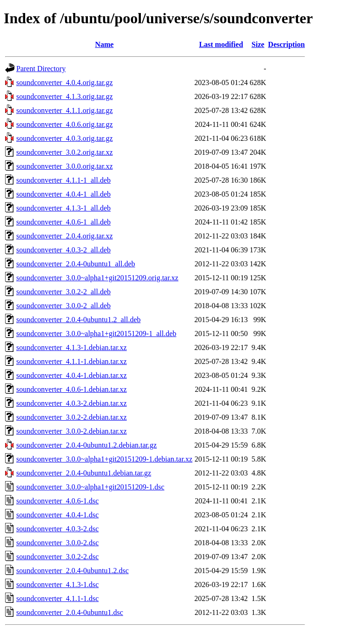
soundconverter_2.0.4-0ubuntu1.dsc (70, 612)
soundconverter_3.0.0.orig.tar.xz (65, 166)
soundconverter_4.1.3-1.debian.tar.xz (72, 347)
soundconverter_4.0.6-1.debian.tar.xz (72, 389)
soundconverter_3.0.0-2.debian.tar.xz (72, 431)
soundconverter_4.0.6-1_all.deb (63, 222)
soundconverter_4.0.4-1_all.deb (63, 194)
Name (104, 44)
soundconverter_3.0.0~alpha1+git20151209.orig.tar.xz (97, 278)
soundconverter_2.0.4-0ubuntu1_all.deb (76, 264)
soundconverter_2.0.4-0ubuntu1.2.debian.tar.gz (86, 445)
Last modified (221, 44)
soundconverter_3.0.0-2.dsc (57, 543)
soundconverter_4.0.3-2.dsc (57, 529)
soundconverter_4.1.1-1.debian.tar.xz (72, 361)
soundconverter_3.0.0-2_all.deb (63, 306)
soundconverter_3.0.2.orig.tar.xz (65, 152)
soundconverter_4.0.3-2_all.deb (63, 250)
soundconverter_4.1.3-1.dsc (57, 584)
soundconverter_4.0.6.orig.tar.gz (65, 124)
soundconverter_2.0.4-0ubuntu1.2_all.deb (79, 320)
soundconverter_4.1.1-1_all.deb (63, 180)
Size (258, 44)
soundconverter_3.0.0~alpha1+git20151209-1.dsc (90, 487)
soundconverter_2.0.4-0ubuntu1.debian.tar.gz (84, 473)
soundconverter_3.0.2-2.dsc (57, 557)
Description (287, 44)
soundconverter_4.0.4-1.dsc (57, 515)
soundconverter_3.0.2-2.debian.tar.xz (72, 417)
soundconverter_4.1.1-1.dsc (57, 598)
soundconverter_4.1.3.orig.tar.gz (65, 96)
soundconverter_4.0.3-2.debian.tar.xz (72, 403)
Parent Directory (41, 69)
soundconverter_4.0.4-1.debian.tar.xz (72, 375)
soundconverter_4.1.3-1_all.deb (63, 208)
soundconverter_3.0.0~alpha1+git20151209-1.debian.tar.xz (104, 459)
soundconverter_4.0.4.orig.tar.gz (65, 83)
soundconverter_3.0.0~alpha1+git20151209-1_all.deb (96, 334)
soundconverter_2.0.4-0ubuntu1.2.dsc (73, 571)
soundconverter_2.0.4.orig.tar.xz (65, 236)
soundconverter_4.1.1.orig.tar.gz (65, 110)
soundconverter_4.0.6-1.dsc (57, 501)
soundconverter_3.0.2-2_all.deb (63, 292)
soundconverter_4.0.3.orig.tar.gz (65, 138)
